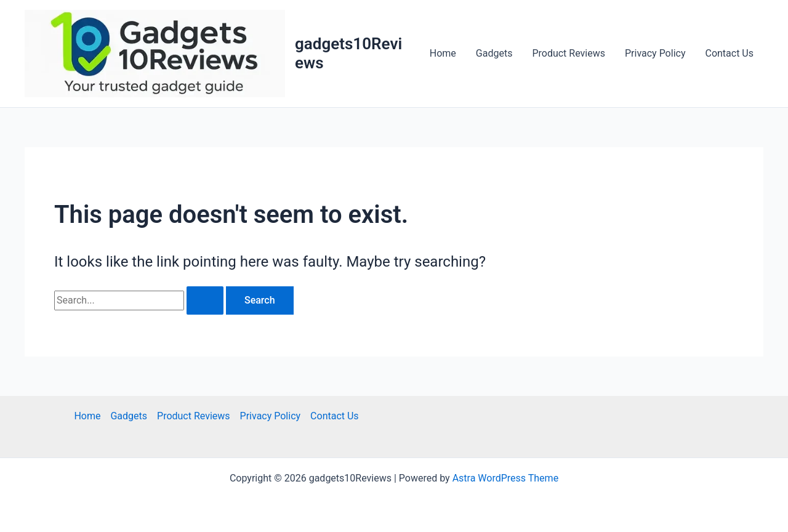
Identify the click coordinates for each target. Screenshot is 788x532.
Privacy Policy (655, 53)
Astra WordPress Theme (505, 478)
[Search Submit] (205, 300)
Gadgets (494, 53)
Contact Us (729, 53)
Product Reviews (569, 53)
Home (443, 53)
